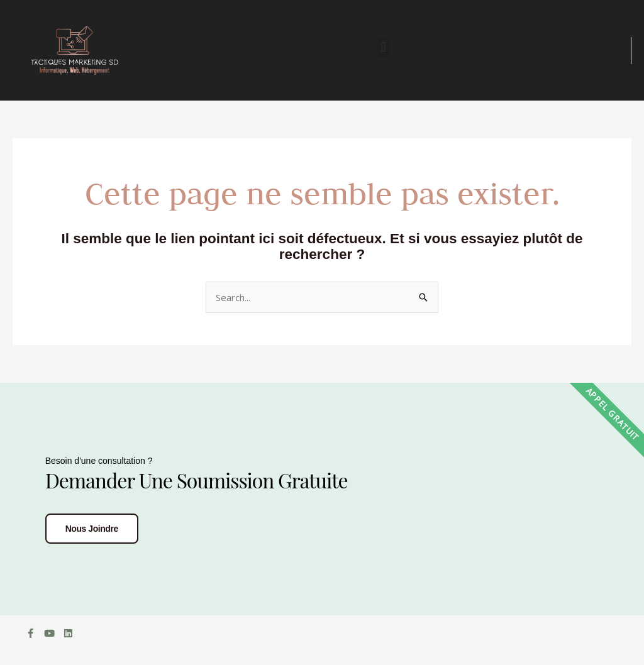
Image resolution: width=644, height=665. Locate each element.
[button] (383, 47)
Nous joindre (92, 529)
